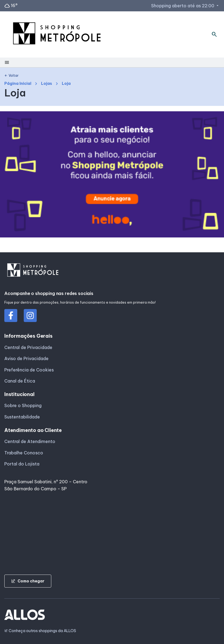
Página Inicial (18, 84)
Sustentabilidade (22, 417)
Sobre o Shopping (23, 405)
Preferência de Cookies (29, 370)
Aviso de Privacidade (26, 358)
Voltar (11, 76)
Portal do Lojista (22, 464)
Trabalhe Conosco (24, 453)
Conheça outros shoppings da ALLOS (40, 631)
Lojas (47, 84)
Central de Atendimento (30, 441)
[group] (112, 175)
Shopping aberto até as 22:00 (185, 6)
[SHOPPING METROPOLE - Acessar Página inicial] (57, 34)
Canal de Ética (20, 381)
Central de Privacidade (28, 347)
